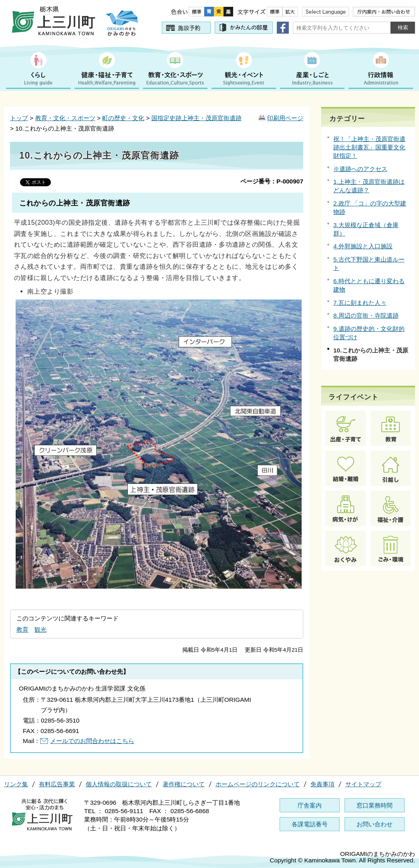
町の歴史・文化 (123, 118)
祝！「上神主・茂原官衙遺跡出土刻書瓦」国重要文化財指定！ (369, 147)
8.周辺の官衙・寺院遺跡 (366, 315)
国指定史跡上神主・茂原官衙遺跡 (196, 118)
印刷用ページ (285, 118)
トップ (19, 118)
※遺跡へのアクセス (360, 169)
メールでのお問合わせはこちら (92, 741)
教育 (22, 629)
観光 (40, 629)
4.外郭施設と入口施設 (363, 246)
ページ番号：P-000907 (272, 181)
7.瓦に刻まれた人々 (360, 303)
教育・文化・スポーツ (65, 118)
